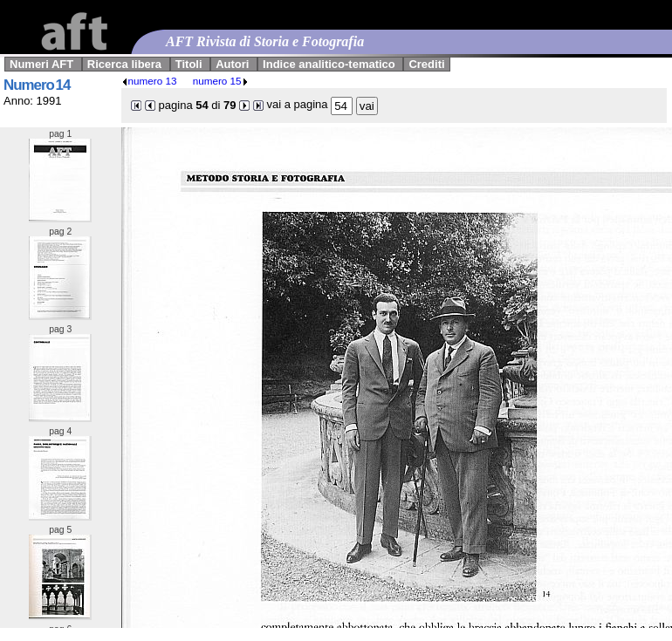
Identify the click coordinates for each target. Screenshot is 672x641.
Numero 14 (37, 85)
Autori (232, 64)
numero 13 (149, 81)
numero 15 (221, 81)
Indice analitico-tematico (329, 64)
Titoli (189, 64)
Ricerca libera (124, 64)
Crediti (426, 64)
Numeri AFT (41, 64)
